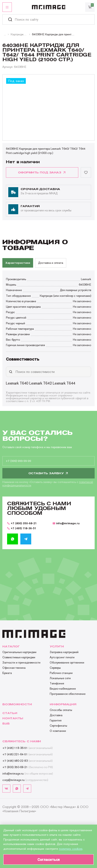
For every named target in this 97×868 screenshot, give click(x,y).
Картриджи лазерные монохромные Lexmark (19, 34)
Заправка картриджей (64, 652)
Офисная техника (14, 668)
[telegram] (26, 539)
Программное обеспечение (68, 694)
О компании (58, 731)
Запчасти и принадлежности (21, 663)
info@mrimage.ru (66, 523)
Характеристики (18, 263)
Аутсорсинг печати (62, 657)
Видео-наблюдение (63, 689)
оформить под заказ (42, 172)
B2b (6, 724)
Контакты (13, 718)
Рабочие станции (61, 673)
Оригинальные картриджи (19, 652)
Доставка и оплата (51, 263)
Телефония (57, 683)
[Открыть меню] (7, 7)
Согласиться (48, 860)
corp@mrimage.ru (25, 780)
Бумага (7, 673)
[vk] (6, 789)
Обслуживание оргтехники (67, 663)
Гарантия (56, 720)
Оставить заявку (49, 473)
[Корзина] (90, 7)
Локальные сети (60, 678)
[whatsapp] (13, 539)
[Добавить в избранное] (86, 172)
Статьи (10, 713)
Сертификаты (58, 726)
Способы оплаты (61, 710)
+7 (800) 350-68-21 (22, 523)
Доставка (56, 715)
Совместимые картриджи (19, 657)
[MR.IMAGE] (49, 7)
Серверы (55, 668)
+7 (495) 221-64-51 (27, 754)
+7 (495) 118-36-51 (22, 528)
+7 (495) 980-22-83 (27, 761)
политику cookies (71, 849)
